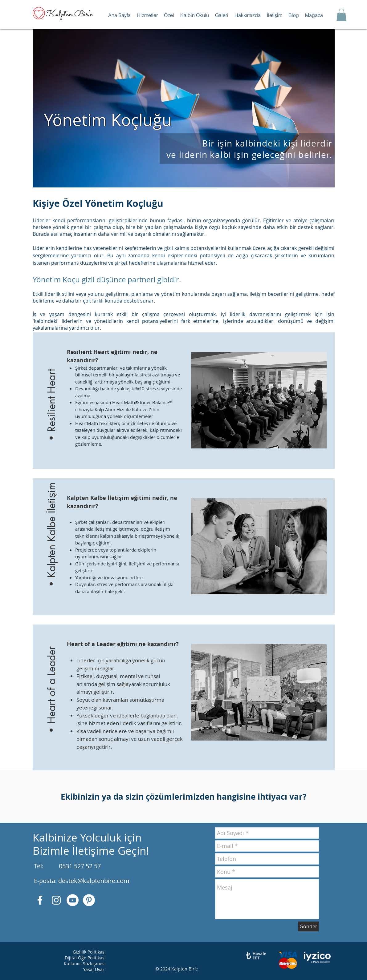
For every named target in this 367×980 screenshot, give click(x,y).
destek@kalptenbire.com (94, 881)
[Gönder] (308, 926)
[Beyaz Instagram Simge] (56, 900)
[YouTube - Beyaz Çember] (73, 900)
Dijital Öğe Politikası (85, 958)
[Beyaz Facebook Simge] (40, 900)
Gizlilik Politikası (89, 952)
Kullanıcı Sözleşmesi (85, 964)
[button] (147, 15)
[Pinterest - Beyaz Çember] (89, 900)
